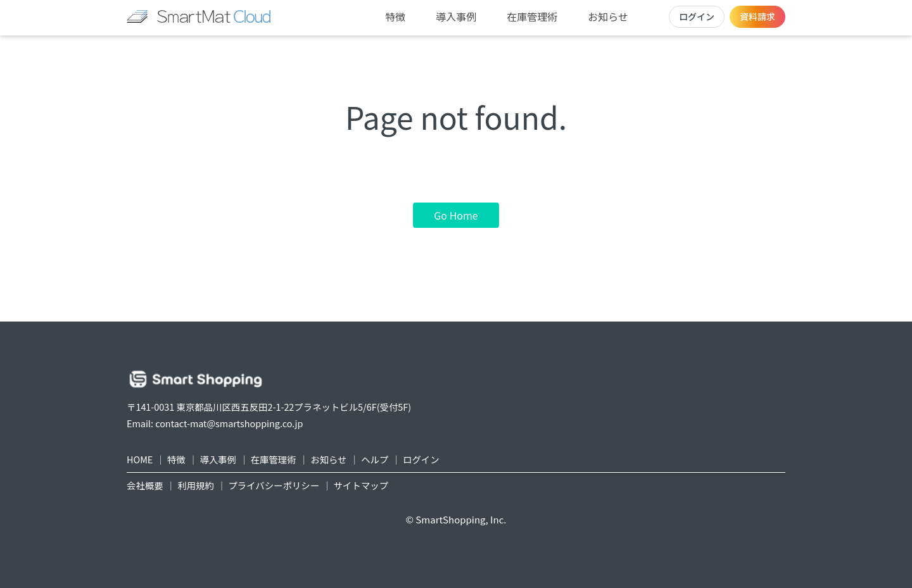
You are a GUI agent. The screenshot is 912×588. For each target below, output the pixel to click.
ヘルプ (375, 459)
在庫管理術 (532, 16)
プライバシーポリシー (274, 485)
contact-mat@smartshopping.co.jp (229, 423)
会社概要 (145, 485)
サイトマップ (361, 485)
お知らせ (608, 16)
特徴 (395, 16)
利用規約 (196, 485)
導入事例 (456, 16)
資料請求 (757, 16)
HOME (140, 459)
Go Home (456, 215)
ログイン (697, 16)
